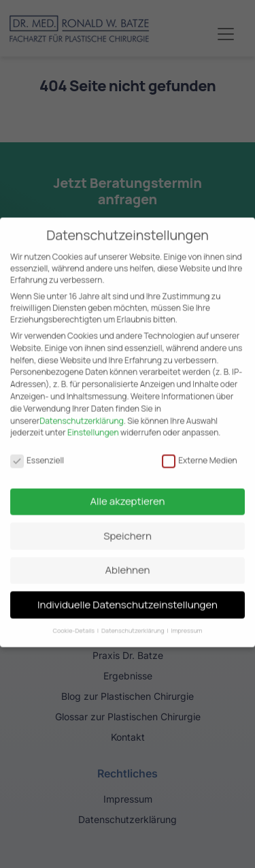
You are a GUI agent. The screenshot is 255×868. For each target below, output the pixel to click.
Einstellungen (93, 424)
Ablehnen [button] (128, 561)
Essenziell (37, 451)
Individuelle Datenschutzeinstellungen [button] (128, 595)
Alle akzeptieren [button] (128, 493)
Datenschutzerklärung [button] (133, 622)
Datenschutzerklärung (82, 412)
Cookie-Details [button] (74, 622)
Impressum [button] (187, 622)
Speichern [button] (128, 527)
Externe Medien (200, 451)
